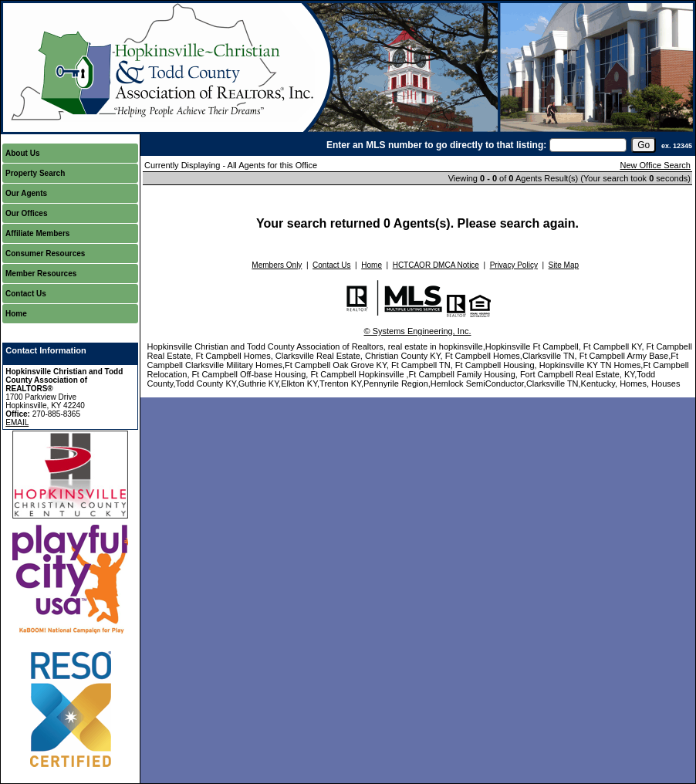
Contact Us (26, 294)
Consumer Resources (45, 253)
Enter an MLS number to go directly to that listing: (436, 145)
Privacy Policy (514, 265)
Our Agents (26, 193)
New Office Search (655, 165)
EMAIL (17, 422)
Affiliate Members (37, 233)
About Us (22, 153)
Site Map (564, 265)
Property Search (35, 173)
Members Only (277, 265)
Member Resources (41, 274)
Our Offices (26, 213)
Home (16, 314)
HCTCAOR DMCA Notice (436, 265)
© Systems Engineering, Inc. (418, 331)
